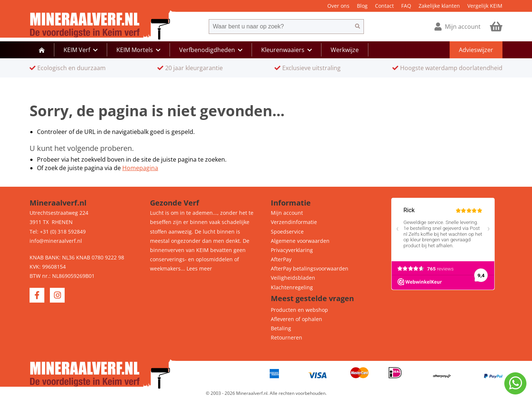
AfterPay (281, 259)
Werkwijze (345, 50)
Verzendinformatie (294, 222)
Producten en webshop (299, 310)
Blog (362, 6)
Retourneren (287, 337)
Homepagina (140, 168)
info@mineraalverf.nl (56, 241)
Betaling (281, 328)
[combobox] (280, 27)
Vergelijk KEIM (485, 6)
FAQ (406, 6)
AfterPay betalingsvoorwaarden (310, 268)
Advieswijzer (476, 50)
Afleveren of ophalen (296, 319)
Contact (384, 6)
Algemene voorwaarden (300, 241)
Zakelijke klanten (439, 6)
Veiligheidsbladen (293, 278)
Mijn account (287, 213)
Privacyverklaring (292, 250)
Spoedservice (287, 232)
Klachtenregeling (292, 287)
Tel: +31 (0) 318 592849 (58, 232)
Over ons (338, 6)
